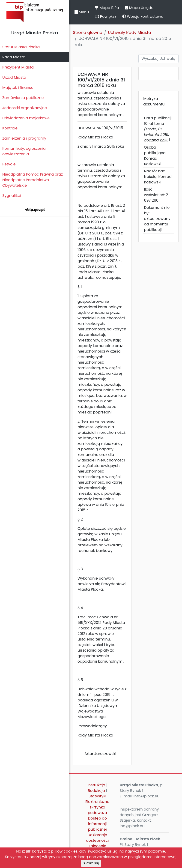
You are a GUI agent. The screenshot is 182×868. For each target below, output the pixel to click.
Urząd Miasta (14, 77)
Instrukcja (96, 785)
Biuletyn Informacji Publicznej (35, 12)
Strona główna (88, 33)
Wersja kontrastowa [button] (143, 16)
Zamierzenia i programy (24, 138)
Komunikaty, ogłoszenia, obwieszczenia (24, 151)
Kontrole (10, 128)
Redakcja (96, 791)
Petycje (9, 164)
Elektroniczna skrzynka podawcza (97, 807)
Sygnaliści (12, 196)
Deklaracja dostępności (97, 838)
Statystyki (97, 796)
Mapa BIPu (107, 8)
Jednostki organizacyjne (25, 108)
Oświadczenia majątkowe (26, 118)
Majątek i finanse (18, 88)
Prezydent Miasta (18, 67)
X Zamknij (91, 863)
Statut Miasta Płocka (21, 47)
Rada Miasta (14, 57)
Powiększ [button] (106, 16)
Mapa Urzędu (139, 8)
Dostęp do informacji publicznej (97, 824)
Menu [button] (82, 12)
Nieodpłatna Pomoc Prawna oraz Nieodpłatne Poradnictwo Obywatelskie (33, 180)
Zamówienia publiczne (23, 98)
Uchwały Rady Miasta (130, 33)
